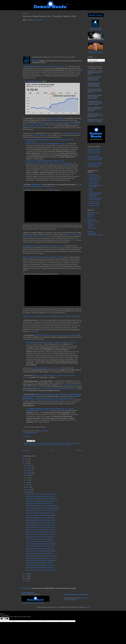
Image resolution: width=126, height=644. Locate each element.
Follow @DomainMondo (30, 433)
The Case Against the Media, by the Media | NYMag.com (58, 389)
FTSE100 (90, 216)
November (29, 468)
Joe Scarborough (67, 443)
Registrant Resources (95, 179)
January (28, 492)
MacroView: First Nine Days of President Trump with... (40, 496)
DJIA (89, 218)
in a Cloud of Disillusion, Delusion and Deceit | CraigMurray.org (49, 163)
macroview (26, 445)
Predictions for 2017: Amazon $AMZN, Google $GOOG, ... (42, 561)
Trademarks (41, 603)
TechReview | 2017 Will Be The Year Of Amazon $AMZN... (42, 556)
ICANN (91, 189)
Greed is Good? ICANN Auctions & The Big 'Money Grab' (95, 195)
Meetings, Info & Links (95, 177)
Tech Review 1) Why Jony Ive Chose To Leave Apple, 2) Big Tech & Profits (95, 103)
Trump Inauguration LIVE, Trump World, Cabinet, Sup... (41, 522)
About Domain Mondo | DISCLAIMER (95, 186)
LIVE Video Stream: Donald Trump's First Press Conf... (41, 546)
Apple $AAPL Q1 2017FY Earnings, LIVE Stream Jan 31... (42, 494)
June (28, 480)
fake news (45, 443)
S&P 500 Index (92, 220)
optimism (60, 118)
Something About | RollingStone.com (45, 161)
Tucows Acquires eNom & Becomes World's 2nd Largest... (42, 520)
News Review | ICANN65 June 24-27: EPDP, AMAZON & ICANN (94, 78)
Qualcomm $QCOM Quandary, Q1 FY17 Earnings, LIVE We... (43, 508)
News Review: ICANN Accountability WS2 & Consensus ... (42, 534)
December (29, 466)
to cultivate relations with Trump (70, 133)
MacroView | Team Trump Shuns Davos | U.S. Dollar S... (41, 532)
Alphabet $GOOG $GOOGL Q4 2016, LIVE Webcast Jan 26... (43, 506)
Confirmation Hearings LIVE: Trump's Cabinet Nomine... (41, 527)
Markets (31, 445)
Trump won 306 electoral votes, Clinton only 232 (46, 368)
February (29, 490)
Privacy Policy (25, 603)
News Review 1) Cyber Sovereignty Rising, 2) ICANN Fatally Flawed (94, 85)
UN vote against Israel (33, 124)
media (35, 445)
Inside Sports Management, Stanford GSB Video (39, 503)
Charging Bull (37, 20)
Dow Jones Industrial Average (33, 81)
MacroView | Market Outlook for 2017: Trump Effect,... (40, 568)
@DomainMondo (44, 431)
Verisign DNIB (91, 233)
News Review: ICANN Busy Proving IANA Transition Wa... (42, 570)
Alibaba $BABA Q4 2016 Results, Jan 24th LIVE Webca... (41, 511)
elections (40, 443)
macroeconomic (76, 443)
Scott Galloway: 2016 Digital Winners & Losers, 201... (40, 565)
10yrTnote (90, 223)
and (52, 118)
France (50, 443)
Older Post (79, 451)
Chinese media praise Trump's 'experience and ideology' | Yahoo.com (43, 257)
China (36, 443)
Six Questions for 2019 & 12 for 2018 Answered (96, 199)
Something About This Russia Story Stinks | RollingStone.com (52, 400)
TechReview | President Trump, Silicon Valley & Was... (41, 518)
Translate (99, 62)
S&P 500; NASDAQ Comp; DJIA (96, 18)
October (28, 470)
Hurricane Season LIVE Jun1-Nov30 (96, 40)
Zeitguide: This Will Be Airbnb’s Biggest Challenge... (40, 563)
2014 (26, 578)
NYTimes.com (33, 331)
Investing (60, 443)
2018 (26, 461)
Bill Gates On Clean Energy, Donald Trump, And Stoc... (41, 530)
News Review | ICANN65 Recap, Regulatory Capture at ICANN (95, 91)
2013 (26, 581)
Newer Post (26, 451)
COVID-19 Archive (94, 206)
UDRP (91, 191)
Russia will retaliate (40, 135)
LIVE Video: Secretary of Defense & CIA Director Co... (40, 542)
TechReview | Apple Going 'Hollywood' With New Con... (41, 537)
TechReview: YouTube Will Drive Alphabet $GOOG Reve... (42, 501)
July (27, 478)
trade (60, 445)
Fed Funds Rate (92, 228)
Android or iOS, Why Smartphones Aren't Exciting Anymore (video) (95, 115)
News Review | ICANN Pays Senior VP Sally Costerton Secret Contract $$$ (95, 165)
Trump (63, 445)
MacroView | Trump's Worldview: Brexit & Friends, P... (40, 513)
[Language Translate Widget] (96, 60)
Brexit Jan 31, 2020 (94, 202)
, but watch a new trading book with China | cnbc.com (43, 246)
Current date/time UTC (28, 593)
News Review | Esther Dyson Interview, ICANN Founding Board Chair (94, 151)
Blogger (87, 607)
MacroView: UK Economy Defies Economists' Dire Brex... (41, 551)
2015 (26, 576)
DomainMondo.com (94, 175)
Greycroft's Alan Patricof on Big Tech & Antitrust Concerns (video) (95, 97)
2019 (26, 459)
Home (53, 451)
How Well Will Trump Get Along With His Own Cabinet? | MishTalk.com (56, 335)
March (28, 487)
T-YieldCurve (91, 225)
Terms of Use (33, 603)
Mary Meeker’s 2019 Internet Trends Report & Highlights (95, 120)
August (28, 475)
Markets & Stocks (94, 181)
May (27, 482)
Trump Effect (68, 445)
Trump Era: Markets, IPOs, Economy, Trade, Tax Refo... (41, 525)
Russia (56, 445)
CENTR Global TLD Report (95, 235)
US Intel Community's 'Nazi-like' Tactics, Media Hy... (40, 539)
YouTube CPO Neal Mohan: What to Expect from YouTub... (42, 558)
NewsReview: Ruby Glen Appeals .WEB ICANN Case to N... (42, 499)
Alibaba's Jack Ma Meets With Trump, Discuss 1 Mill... (40, 549)
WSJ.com (73, 240)
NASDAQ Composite (93, 221)
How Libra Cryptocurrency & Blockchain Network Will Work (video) (95, 109)
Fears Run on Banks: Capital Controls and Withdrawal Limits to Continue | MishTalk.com (52, 316)
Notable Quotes (93, 183)
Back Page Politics (94, 204)
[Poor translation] (6, 619)
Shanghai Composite (93, 213)
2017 (26, 464)
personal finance (50, 445)
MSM (39, 445)
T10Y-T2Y (90, 226)
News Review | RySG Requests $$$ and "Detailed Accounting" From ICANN (95, 158)
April (27, 485)
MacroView (35, 61)
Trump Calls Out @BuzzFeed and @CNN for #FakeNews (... (42, 544)
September (29, 473)
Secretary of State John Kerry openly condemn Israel (58, 122)
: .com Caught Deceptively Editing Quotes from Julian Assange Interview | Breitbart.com (52, 398)
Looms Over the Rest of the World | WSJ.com (46, 66)
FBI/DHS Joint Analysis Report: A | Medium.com (47, 144)
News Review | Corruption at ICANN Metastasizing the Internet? (95, 72)
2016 (26, 574)
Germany (55, 443)
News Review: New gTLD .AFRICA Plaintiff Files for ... (41, 553)
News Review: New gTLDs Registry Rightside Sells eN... (41, 515)
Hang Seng (91, 214)
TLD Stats (90, 232)
